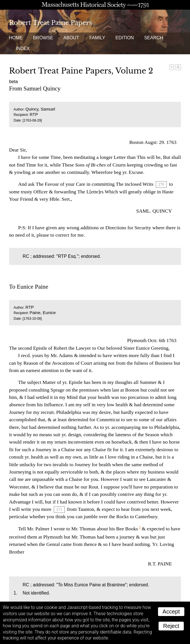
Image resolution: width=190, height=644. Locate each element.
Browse (43, 38)
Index (23, 48)
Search (154, 38)
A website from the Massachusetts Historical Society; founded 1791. (95, 5)
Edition (125, 38)
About (71, 38)
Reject (171, 626)
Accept (171, 611)
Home (16, 38)
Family (97, 38)
